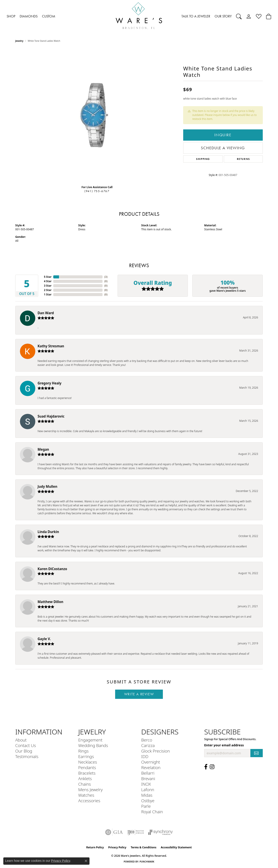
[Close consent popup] (86, 861)
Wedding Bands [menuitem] (93, 745)
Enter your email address (224, 745)
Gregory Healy (50, 383)
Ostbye (148, 801)
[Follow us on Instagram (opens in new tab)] (212, 767)
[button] (239, 16)
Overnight (151, 762)
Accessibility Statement (176, 847)
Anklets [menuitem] (85, 778)
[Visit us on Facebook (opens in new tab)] (206, 767)
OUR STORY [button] (223, 16)
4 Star (48, 281)
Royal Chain (152, 812)
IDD (145, 756)
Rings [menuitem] (83, 751)
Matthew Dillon (50, 602)
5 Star (48, 277)
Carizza (148, 745)
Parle (146, 806)
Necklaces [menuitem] (88, 762)
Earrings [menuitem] (86, 756)
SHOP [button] (11, 16)
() (106, 277)
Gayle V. (44, 639)
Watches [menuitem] (86, 795)
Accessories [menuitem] (89, 801)
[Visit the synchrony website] (161, 832)
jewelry (19, 41)
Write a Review (139, 694)
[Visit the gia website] (114, 832)
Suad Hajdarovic (51, 416)
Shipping (203, 159)
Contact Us (26, 745)
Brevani (148, 778)
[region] (97, 115)
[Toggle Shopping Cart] (269, 16)
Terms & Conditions (144, 847)
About (21, 740)
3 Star (48, 286)
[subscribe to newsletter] (257, 753)
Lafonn (148, 790)
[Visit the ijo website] (136, 832)
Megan (43, 449)
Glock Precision (155, 751)
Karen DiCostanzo (52, 569)
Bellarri (148, 773)
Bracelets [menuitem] (87, 773)
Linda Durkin (48, 532)
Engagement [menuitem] (90, 740)
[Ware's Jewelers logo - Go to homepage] (139, 16)
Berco (147, 740)
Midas (147, 795)
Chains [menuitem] (85, 784)
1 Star (48, 294)
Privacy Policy (117, 847)
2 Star (48, 290)
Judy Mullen (47, 486)
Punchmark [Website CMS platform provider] (147, 862)
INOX (146, 784)
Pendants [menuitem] (87, 767)
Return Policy (95, 847)
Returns (243, 159)
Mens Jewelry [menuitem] (90, 790)
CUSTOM (49, 16)
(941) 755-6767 (97, 191)
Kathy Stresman (51, 346)
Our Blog (24, 751)
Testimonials (27, 756)
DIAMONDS (29, 16)
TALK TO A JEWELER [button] (196, 16)
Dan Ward (46, 313)
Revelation (151, 767)
